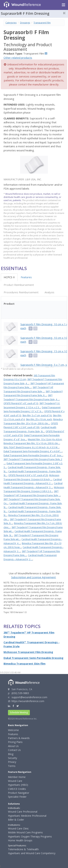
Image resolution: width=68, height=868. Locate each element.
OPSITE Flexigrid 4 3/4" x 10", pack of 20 (28, 475)
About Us (13, 746)
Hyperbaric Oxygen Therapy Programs (30, 836)
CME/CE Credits (17, 789)
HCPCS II (9, 277)
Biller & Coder (16, 820)
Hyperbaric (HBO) (18, 785)
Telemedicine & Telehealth (23, 849)
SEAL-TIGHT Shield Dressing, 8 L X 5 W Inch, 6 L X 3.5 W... (31, 447)
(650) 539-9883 (20, 693)
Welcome (13, 730)
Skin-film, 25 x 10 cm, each (39, 419)
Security (13, 758)
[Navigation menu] (63, 5)
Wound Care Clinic (18, 828)
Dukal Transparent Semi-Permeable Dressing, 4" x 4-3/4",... (33, 451)
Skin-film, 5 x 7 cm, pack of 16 (37, 415)
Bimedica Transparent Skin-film (25, 664)
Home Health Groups (20, 840)
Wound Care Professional (23, 812)
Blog (11, 754)
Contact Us (14, 750)
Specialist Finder (17, 797)
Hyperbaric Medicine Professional (27, 816)
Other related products (18, 58)
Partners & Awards (19, 738)
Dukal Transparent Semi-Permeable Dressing (33, 658)
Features (26, 277)
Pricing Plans (15, 742)
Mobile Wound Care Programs (25, 832)
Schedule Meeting (19, 712)
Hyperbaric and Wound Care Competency (32, 853)
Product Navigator (19, 793)
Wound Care (15, 781)
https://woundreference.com (28, 701)
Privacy (12, 762)
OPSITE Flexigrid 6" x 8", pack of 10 (21, 403)
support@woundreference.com (29, 697)
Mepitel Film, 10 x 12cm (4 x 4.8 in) (45, 439)
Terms (12, 766)
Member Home (17, 777)
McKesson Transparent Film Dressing (28, 652)
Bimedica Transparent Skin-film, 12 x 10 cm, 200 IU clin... (32, 443)
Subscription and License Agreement (33, 577)
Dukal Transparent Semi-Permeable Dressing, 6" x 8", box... (33, 455)
